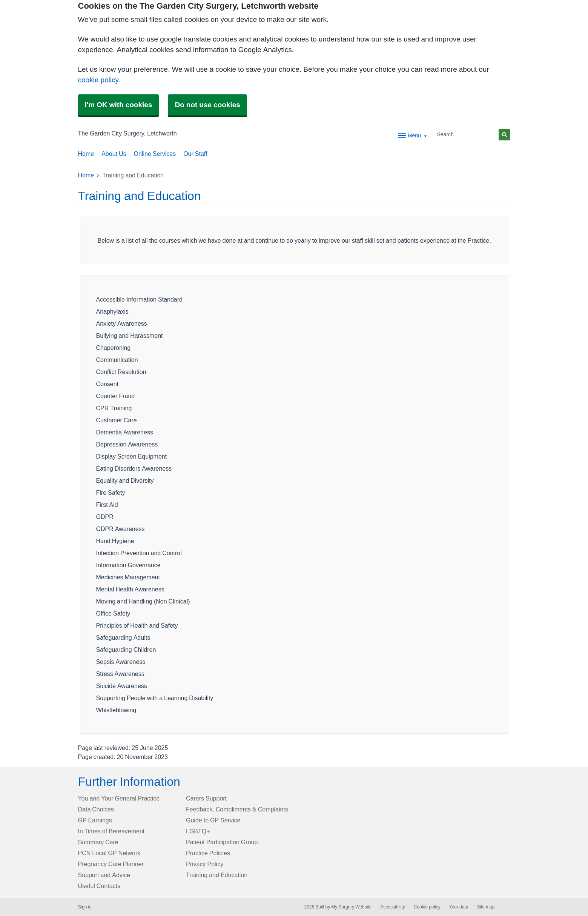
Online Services (155, 154)
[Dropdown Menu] (412, 135)
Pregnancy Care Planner (111, 864)
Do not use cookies (207, 105)
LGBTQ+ (198, 831)
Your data (459, 907)
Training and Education (217, 875)
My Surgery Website (351, 907)
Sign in (85, 907)
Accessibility (392, 907)
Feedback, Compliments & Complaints (237, 809)
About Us (114, 154)
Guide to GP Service (213, 820)
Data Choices (96, 809)
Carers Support (206, 798)
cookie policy (98, 80)
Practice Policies (208, 853)
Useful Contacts (99, 886)
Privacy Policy (205, 864)
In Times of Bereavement (111, 831)
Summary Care (98, 842)
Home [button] (86, 154)
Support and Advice (104, 875)
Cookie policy (427, 907)
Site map (486, 907)
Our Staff (195, 154)
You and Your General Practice (119, 798)
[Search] (467, 135)
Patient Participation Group (222, 842)
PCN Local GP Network (109, 853)
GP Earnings (95, 820)
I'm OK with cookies (119, 105)
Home (86, 175)
